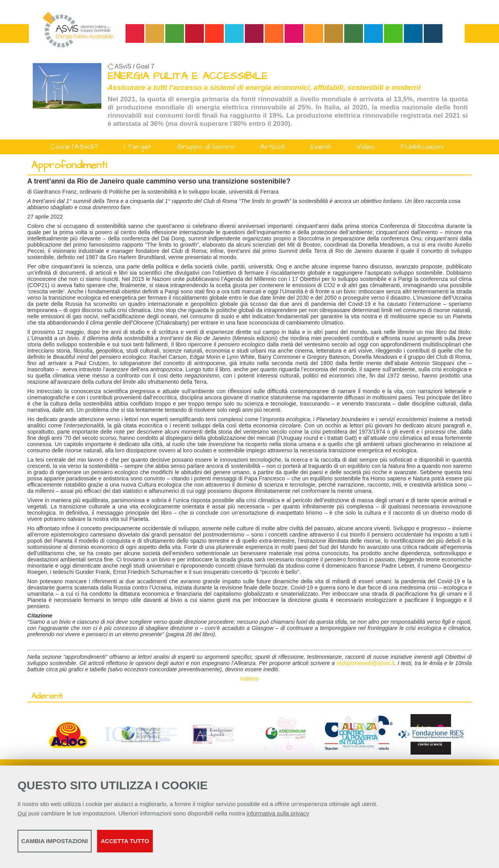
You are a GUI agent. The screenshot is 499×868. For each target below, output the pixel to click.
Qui (22, 817)
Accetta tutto (219, 845)
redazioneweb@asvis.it (365, 663)
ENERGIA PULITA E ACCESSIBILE (188, 76)
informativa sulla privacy (278, 817)
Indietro (249, 679)
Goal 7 (145, 66)
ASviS (123, 66)
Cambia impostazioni (79, 845)
